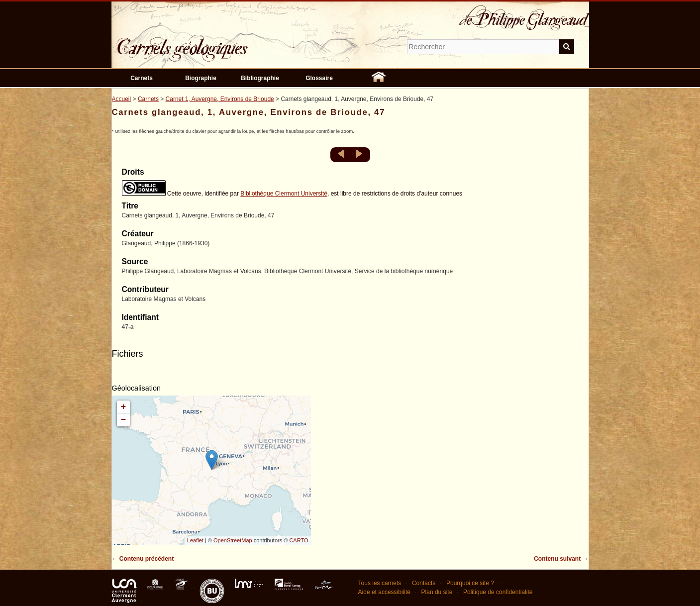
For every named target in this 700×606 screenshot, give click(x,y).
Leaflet (195, 540)
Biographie (201, 78)
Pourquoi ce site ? (470, 583)
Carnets (142, 78)
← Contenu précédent (143, 559)
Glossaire (319, 78)
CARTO (299, 540)
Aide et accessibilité (384, 592)
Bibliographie (260, 78)
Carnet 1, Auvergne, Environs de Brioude (220, 99)
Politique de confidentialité (498, 592)
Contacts (424, 583)
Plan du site (437, 592)
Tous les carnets (380, 583)
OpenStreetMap (233, 540)
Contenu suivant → (561, 559)
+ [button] (124, 407)
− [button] (124, 420)
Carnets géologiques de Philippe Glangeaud (211, 42)
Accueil (122, 99)
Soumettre (567, 47)
